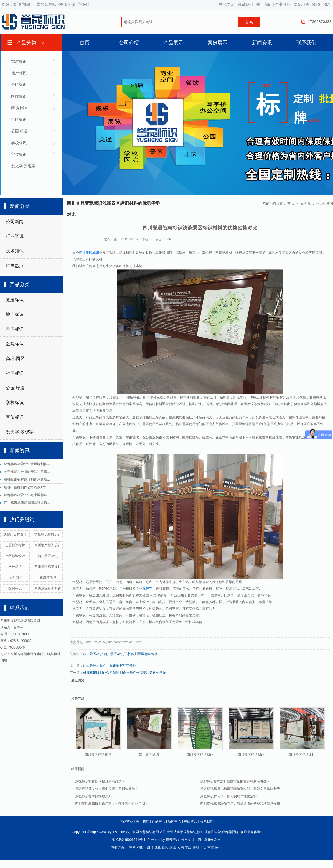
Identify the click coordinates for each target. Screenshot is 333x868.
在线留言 (190, 821)
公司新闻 (15, 222)
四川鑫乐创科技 (209, 840)
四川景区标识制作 (48, 588)
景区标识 (19, 85)
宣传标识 (19, 154)
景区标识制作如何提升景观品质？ (100, 781)
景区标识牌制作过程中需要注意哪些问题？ (107, 789)
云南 (181, 847)
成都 (158, 847)
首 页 (291, 203)
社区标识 (19, 119)
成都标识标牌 (193, 832)
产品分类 (26, 43)
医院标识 (19, 96)
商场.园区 (19, 108)
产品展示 (173, 43)
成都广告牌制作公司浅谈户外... (27, 487)
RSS (316, 4)
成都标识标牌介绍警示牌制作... (27, 464)
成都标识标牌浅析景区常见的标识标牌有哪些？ (235, 781)
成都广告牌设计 (15, 534)
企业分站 (283, 4)
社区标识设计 (15, 556)
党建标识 (19, 61)
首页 (85, 43)
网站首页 (126, 821)
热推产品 (118, 847)
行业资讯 (15, 236)
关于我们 (264, 4)
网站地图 (301, 4)
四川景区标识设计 (48, 567)
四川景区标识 (48, 556)
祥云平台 (172, 840)
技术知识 (15, 251)
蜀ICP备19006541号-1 (129, 840)
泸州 (218, 847)
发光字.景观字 (23, 166)
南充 (211, 847)
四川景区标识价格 (144, 654)
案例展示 (218, 43)
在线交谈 (227, 4)
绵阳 (173, 847)
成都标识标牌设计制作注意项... (27, 479)
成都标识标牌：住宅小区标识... (27, 495)
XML (328, 4)
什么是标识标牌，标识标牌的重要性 (110, 665)
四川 (150, 847)
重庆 (188, 847)
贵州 (195, 847)
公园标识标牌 (15, 545)
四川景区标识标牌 (98, 755)
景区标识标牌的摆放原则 (93, 796)
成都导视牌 (48, 578)
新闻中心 (174, 821)
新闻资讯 (262, 43)
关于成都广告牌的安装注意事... (27, 472)
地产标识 (19, 73)
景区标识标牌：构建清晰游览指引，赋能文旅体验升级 (240, 789)
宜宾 (203, 847)
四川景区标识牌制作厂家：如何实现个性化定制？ (112, 804)
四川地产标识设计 (48, 545)
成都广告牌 (213, 832)
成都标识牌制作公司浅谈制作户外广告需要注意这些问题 (124, 673)
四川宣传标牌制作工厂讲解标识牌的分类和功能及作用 (240, 804)
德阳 (165, 847)
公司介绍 (129, 43)
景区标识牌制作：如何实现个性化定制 (228, 796)
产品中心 (159, 821)
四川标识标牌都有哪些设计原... (27, 503)
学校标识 (19, 143)
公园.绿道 (19, 131)
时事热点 (15, 266)
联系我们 (245, 4)
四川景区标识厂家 (117, 654)
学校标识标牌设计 (48, 534)
